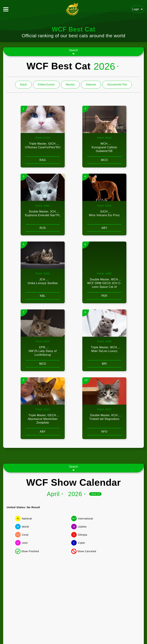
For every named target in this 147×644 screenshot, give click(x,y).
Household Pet (117, 85)
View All (96, 494)
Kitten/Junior (46, 85)
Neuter (70, 85)
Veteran (91, 85)
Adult (23, 85)
